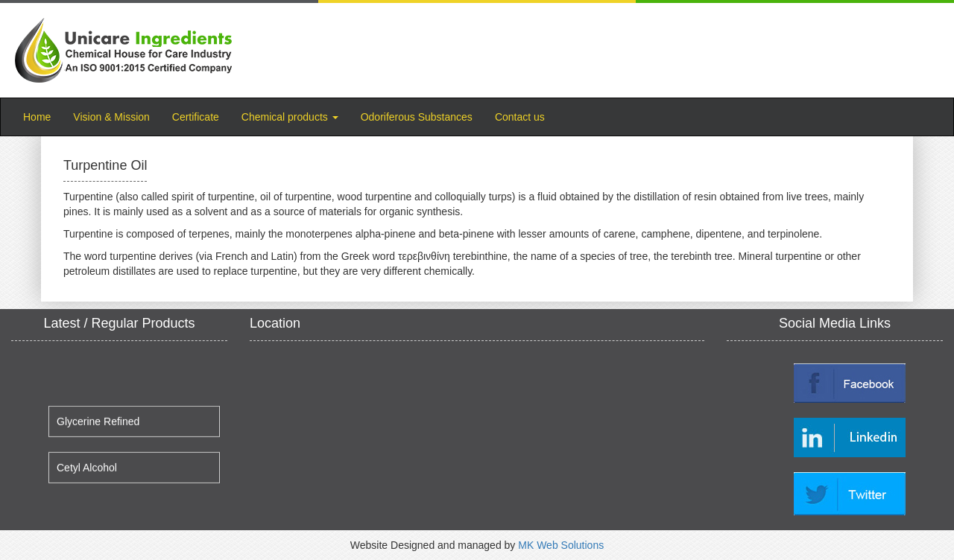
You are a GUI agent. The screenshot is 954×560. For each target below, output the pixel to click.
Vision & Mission (111, 117)
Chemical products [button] (290, 117)
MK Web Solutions (561, 545)
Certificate (196, 117)
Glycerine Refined (98, 425)
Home (42, 116)
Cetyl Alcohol (87, 471)
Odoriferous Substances (417, 117)
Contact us (520, 117)
